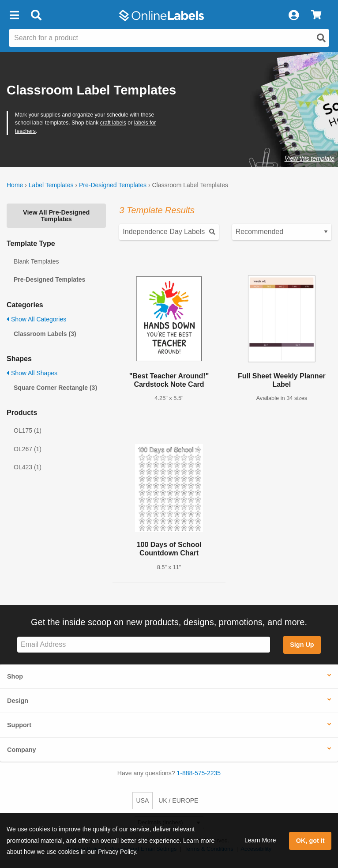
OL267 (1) (28, 449)
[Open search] (321, 38)
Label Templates (51, 185)
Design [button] (18, 701)
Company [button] (22, 750)
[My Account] (293, 15)
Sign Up (302, 645)
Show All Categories (36, 319)
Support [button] (19, 725)
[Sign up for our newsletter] (144, 645)
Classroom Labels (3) (45, 334)
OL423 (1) (28, 467)
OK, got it (310, 841)
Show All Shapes (32, 373)
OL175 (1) (28, 430)
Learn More (260, 840)
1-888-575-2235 (199, 773)
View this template (310, 159)
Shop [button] (15, 676)
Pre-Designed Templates (113, 185)
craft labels (113, 123)
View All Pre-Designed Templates (56, 215)
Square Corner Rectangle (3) (55, 388)
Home (15, 185)
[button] (14, 15)
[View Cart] (316, 15)
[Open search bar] (36, 15)
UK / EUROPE (178, 800)
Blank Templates (36, 261)
